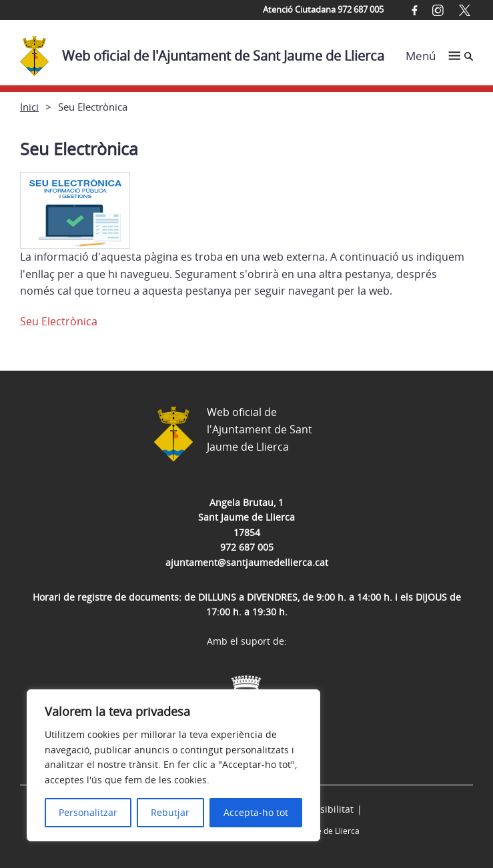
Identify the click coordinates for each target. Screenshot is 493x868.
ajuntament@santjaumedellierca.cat (247, 562)
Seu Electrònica (59, 321)
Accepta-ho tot (256, 812)
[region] (173, 765)
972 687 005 (247, 547)
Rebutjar (170, 812)
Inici (29, 107)
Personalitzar (88, 812)
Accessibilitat (324, 809)
